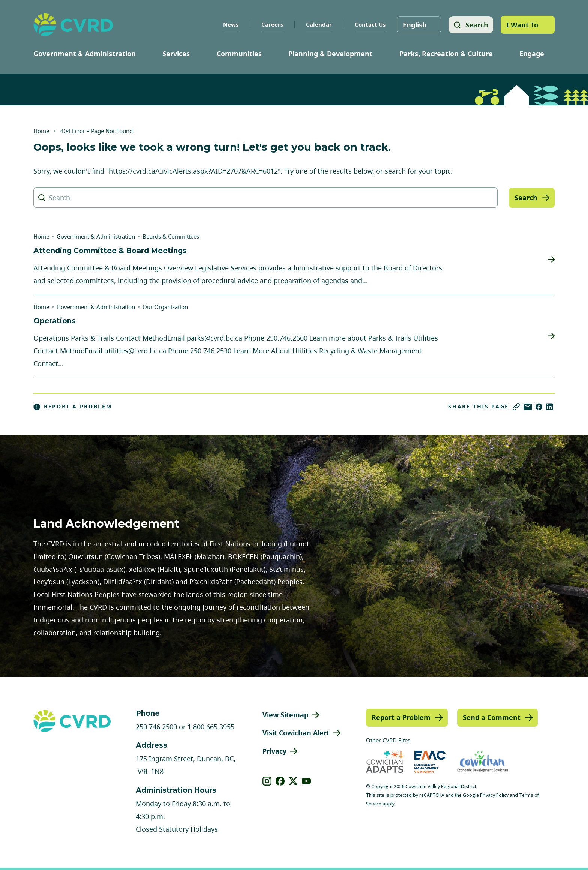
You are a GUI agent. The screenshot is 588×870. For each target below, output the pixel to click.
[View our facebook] (280, 781)
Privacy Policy (494, 795)
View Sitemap (285, 715)
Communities (239, 54)
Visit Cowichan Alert (296, 733)
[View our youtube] (307, 781)
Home (41, 131)
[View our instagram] (267, 781)
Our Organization (165, 307)
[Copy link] (516, 407)
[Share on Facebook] (539, 407)
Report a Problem (73, 406)
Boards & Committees (171, 236)
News (230, 24)
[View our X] (293, 781)
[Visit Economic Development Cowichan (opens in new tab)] (483, 762)
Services (176, 54)
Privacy (274, 751)
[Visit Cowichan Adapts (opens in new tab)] (385, 762)
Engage (532, 54)
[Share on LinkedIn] (549, 407)
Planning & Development (330, 54)
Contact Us (369, 24)
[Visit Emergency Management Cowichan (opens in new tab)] (430, 762)
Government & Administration (85, 54)
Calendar (318, 24)
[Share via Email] (528, 407)
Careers (271, 24)
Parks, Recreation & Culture (446, 54)
